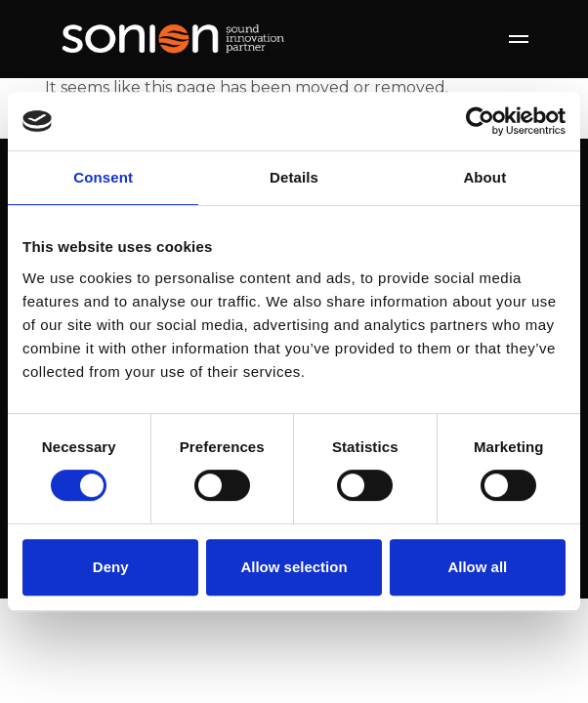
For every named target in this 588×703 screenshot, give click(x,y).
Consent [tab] (103, 177)
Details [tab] (294, 177)
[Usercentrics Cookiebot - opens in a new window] (480, 121)
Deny (111, 567)
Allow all (477, 567)
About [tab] (484, 177)
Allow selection (294, 567)
